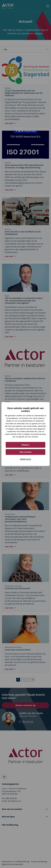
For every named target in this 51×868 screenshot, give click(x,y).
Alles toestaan (25, 452)
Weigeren (25, 445)
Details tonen (25, 459)
